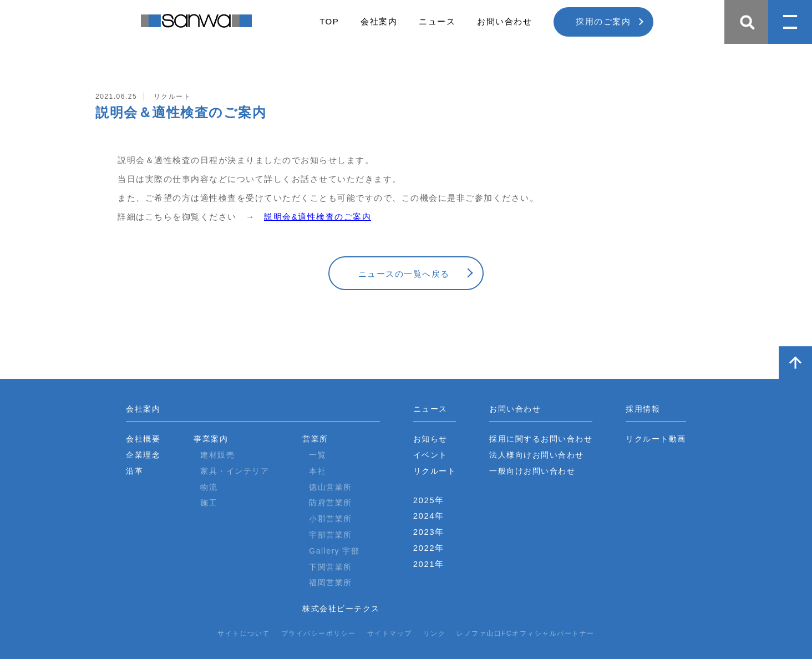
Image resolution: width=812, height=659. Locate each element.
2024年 (429, 516)
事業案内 (211, 439)
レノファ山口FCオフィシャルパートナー (526, 633)
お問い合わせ (504, 21)
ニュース (437, 21)
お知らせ (430, 439)
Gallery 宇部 (334, 551)
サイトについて (244, 633)
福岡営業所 (331, 582)
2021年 (429, 564)
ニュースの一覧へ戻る (404, 274)
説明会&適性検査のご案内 (318, 217)
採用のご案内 (603, 21)
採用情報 (643, 409)
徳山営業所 (331, 487)
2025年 (429, 500)
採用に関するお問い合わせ (541, 439)
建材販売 (217, 455)
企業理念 (143, 455)
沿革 (135, 471)
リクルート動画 (656, 439)
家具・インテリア (235, 471)
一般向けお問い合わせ (532, 471)
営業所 (315, 439)
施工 (209, 503)
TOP (329, 21)
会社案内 (379, 21)
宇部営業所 (331, 535)
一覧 (318, 455)
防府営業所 (331, 503)
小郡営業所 (331, 519)
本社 (318, 471)
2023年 (429, 532)
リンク (435, 633)
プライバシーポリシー (319, 633)
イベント (430, 455)
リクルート (435, 471)
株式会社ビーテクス (341, 609)
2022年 (429, 548)
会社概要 (143, 439)
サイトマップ (390, 633)
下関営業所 (331, 567)
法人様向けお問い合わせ (537, 455)
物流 (209, 487)
